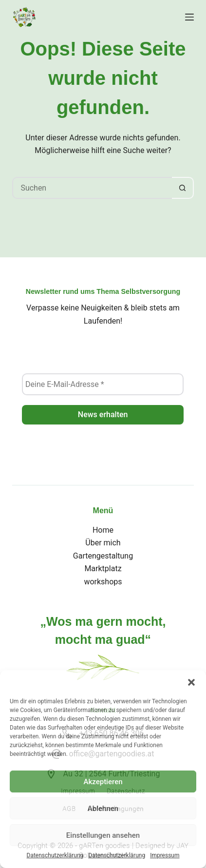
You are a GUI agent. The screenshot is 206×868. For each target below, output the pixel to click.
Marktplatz (103, 569)
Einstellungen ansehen (103, 835)
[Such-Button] (183, 188)
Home (103, 530)
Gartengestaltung (103, 556)
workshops (103, 582)
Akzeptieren (103, 782)
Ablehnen (103, 809)
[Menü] (189, 17)
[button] (191, 682)
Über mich (103, 543)
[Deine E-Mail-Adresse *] (103, 384)
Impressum (165, 855)
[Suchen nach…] (92, 188)
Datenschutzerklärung (55, 855)
